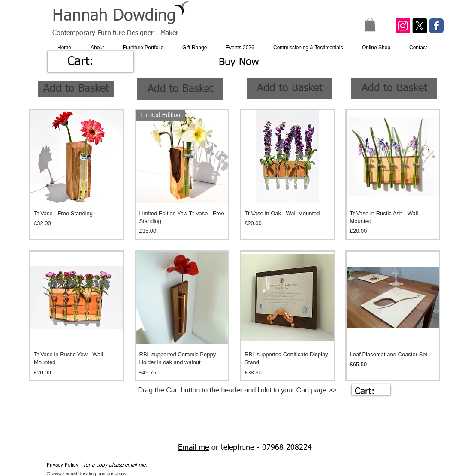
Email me (193, 448)
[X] (420, 26)
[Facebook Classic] (436, 26)
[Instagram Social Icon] (403, 26)
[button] (370, 24)
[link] (90, 61)
